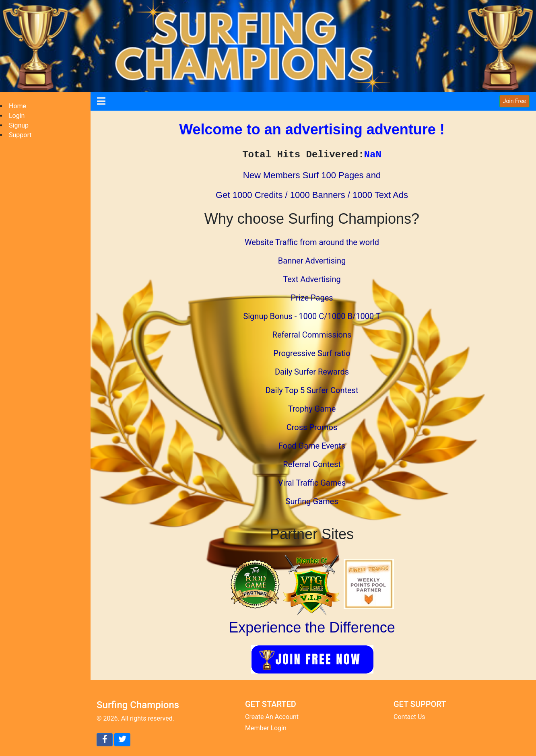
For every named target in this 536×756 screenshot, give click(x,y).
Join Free (514, 101)
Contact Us (409, 717)
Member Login (266, 728)
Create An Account (272, 717)
